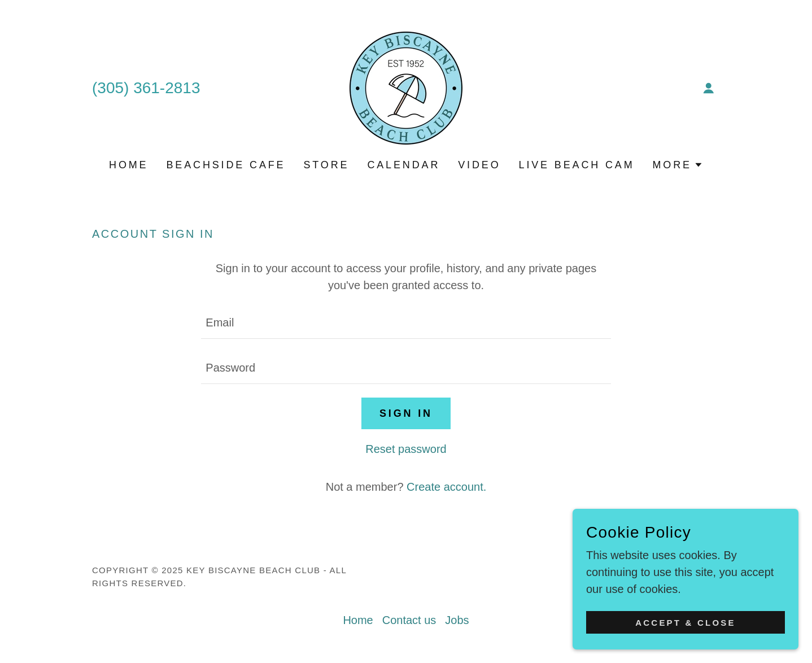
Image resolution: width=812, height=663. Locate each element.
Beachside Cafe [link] (226, 165)
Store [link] (326, 165)
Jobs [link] (457, 620)
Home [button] (358, 620)
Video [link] (479, 165)
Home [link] (128, 165)
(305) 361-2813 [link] (146, 88)
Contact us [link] (409, 620)
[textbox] (406, 323)
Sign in (406, 413)
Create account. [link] (446, 487)
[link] (406, 87)
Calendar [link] (403, 165)
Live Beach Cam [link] (577, 165)
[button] (709, 88)
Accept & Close (685, 638)
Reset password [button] (406, 449)
